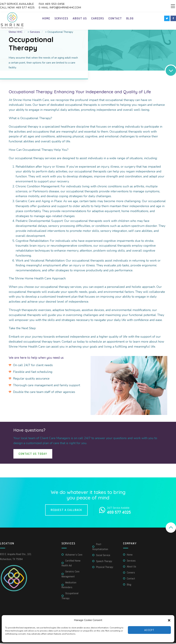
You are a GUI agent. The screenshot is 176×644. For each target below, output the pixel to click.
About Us (80, 19)
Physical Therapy (105, 568)
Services (61, 19)
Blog (130, 19)
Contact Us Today (33, 455)
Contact (115, 19)
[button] (169, 620)
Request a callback (66, 511)
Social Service (103, 556)
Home (46, 19)
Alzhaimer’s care (74, 556)
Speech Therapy (104, 562)
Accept (149, 630)
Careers (98, 19)
